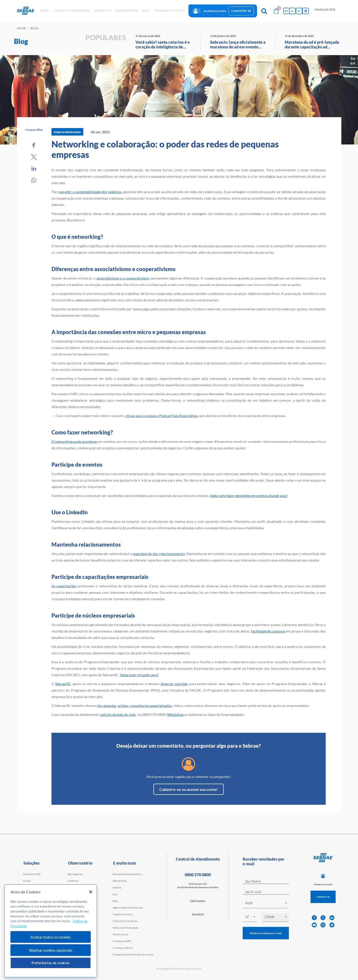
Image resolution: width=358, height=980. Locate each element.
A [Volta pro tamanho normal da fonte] (299, 11)
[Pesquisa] (264, 11)
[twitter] (323, 918)
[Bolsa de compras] (276, 11)
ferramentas (107, 706)
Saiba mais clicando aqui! (139, 675)
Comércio (73, 881)
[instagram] (323, 925)
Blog (115, 901)
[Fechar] (91, 892)
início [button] (45, 11)
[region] (51, 931)
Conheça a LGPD (122, 941)
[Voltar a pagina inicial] (27, 11)
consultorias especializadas (151, 706)
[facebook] (314, 918)
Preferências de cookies (51, 963)
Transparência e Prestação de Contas (133, 954)
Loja (115, 894)
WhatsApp (176, 715)
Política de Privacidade (125, 928)
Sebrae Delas (120, 881)
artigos (123, 706)
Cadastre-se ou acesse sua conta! (189, 789)
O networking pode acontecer (74, 441)
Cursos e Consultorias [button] (72, 11)
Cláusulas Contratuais (125, 921)
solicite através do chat (118, 715)
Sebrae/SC (63, 684)
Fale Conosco (198, 901)
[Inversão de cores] (306, 11)
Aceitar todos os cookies (51, 937)
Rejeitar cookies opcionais (51, 950)
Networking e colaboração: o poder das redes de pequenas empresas (165, 149)
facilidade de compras (268, 631)
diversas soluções (174, 684)
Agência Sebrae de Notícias (128, 908)
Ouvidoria (198, 914)
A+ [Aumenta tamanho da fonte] (286, 11)
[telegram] (332, 925)
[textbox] (268, 903)
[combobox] (266, 904)
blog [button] (146, 11)
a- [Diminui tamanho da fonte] (292, 11)
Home (22, 28)
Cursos (27, 881)
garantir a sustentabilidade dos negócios (90, 192)
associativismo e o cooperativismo (123, 278)
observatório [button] (127, 11)
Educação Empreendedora (127, 874)
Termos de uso (120, 934)
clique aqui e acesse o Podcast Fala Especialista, (162, 416)
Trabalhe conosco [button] (169, 11)
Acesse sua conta (215, 11)
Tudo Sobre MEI (32, 874)
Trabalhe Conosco (123, 914)
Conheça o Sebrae (123, 948)
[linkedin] (332, 918)
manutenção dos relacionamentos (159, 554)
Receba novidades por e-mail (266, 933)
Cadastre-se (241, 11)
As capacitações (64, 586)
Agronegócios (75, 874)
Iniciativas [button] (103, 11)
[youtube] (314, 925)
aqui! (249, 496)
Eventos (117, 887)
